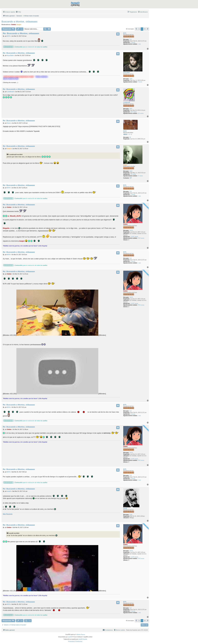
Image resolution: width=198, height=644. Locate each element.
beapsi (19, 25)
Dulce (125, 131)
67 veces (140, 176)
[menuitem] (18, 12)
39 (130, 137)
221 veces (141, 113)
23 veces (133, 174)
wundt (125, 508)
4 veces (140, 82)
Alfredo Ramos (81, 635)
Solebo (14, 25)
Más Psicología (8, 514)
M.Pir (125, 33)
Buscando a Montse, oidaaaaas (19, 22)
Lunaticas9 (127, 102)
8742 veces (141, 238)
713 (130, 39)
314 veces (134, 112)
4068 (131, 171)
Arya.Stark (126, 73)
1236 (131, 515)
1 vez (139, 44)
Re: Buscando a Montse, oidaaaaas (21, 33)
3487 (131, 109)
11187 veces (134, 237)
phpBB (70, 637)
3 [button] (145, 29)
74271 (131, 230)
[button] (136, 29)
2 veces (133, 43)
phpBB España (83, 639)
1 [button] (139, 29)
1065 (131, 79)
